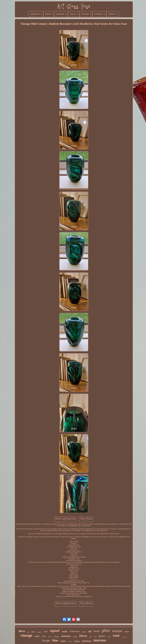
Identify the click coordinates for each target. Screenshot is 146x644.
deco (22, 631)
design (57, 637)
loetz (46, 632)
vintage (26, 635)
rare (44, 636)
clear (70, 641)
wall (28, 632)
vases (127, 632)
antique (117, 631)
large (46, 641)
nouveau (66, 636)
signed (55, 631)
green (102, 636)
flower (50, 637)
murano (100, 640)
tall (90, 631)
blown (83, 636)
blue (55, 640)
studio (64, 631)
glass (106, 630)
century (77, 641)
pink (95, 637)
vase (116, 635)
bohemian (87, 641)
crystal (84, 632)
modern (39, 632)
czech (33, 632)
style (109, 637)
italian (75, 637)
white (37, 636)
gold (91, 637)
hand (96, 631)
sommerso (124, 637)
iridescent (75, 631)
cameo (63, 641)
